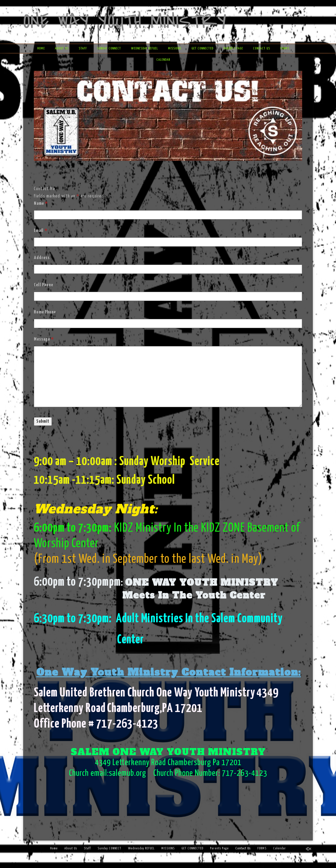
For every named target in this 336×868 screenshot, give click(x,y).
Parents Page (233, 48)
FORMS (285, 48)
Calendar (163, 60)
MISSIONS (175, 48)
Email (41, 231)
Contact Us (262, 48)
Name (41, 203)
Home (41, 48)
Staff (83, 48)
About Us (62, 48)
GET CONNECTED (202, 48)
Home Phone (45, 312)
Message (44, 339)
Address (42, 258)
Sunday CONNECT (109, 48)
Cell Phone (43, 285)
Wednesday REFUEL (145, 48)
